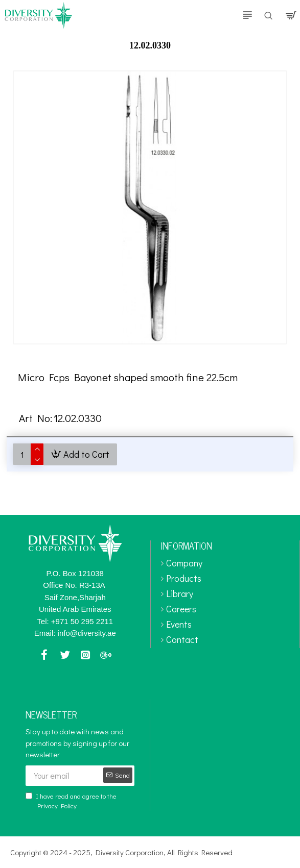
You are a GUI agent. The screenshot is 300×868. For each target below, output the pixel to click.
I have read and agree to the (71, 801)
